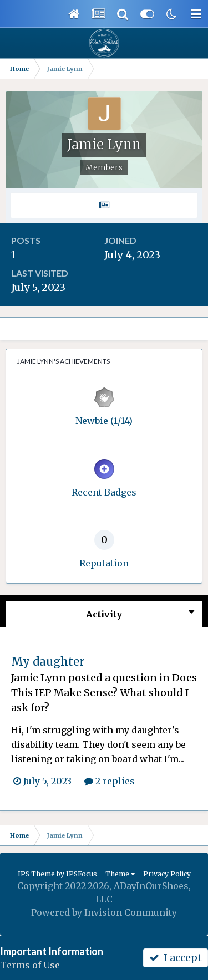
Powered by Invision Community (104, 912)
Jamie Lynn (39, 678)
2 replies (110, 781)
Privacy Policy (167, 874)
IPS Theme (36, 874)
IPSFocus (82, 874)
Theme (120, 874)
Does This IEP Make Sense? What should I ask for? (104, 693)
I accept (176, 958)
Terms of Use (30, 965)
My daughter (48, 662)
